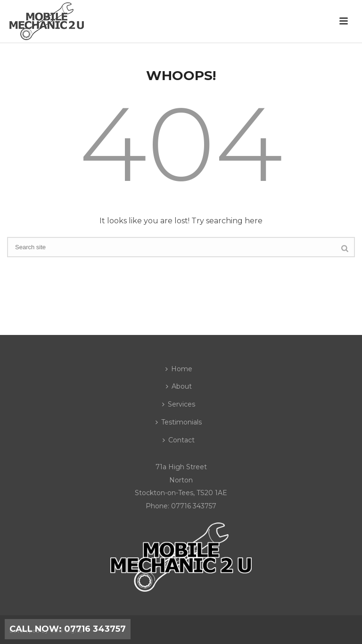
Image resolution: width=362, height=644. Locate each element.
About (179, 386)
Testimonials (179, 422)
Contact (179, 440)
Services (179, 404)
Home (179, 369)
